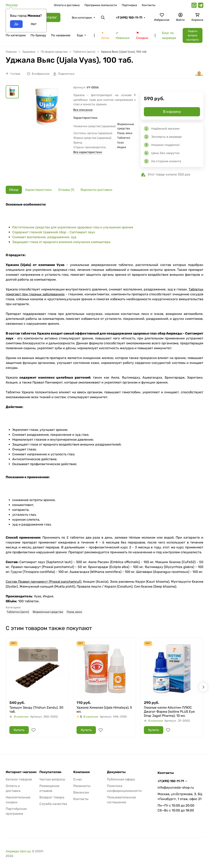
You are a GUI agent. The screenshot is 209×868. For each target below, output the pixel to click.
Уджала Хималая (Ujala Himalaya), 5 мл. (104, 710)
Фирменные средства (48, 612)
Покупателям (50, 772)
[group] (47, 117)
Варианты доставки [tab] (96, 190)
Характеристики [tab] (38, 190)
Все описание (83, 110)
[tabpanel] (104, 408)
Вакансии (81, 792)
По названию (61, 35)
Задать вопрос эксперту (193, 35)
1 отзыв (15, 74)
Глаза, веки (74, 612)
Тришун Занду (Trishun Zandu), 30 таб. (36, 710)
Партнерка (129, 5)
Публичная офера (121, 779)
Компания (81, 772)
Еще (80, 35)
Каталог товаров (19, 779)
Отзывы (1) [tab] (66, 190)
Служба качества (53, 804)
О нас (78, 779)
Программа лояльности (101, 5)
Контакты (149, 5)
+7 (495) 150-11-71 (129, 18)
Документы (116, 772)
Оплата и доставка (67, 5)
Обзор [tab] (14, 190)
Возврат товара (52, 797)
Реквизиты (82, 786)
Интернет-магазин (21, 772)
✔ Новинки (123, 35)
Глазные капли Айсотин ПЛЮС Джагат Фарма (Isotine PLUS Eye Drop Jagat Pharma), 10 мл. (169, 712)
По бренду (38, 35)
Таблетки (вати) (18, 612)
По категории (16, 35)
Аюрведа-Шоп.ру (18, 851)
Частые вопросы (52, 779)
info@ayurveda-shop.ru (176, 787)
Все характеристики (88, 152)
